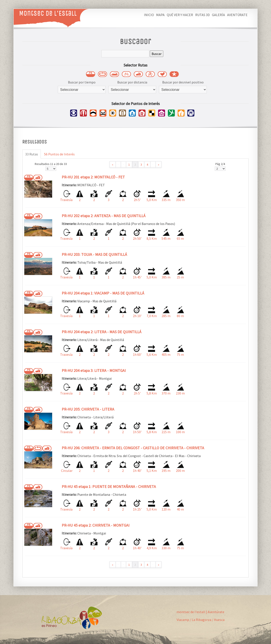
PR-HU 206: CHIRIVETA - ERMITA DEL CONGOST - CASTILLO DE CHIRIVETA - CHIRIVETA (133, 448)
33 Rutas (32, 154)
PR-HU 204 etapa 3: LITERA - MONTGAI (94, 370)
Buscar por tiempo (82, 82)
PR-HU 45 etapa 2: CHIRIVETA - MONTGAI (96, 525)
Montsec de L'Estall (48, 13)
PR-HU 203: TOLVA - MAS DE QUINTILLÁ (94, 254)
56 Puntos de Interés (59, 154)
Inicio (149, 15)
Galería (218, 15)
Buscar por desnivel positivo (183, 82)
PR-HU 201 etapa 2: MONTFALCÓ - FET (93, 177)
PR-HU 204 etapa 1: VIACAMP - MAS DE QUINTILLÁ (103, 293)
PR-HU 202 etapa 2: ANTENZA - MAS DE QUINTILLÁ (104, 216)
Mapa (160, 15)
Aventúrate (237, 15)
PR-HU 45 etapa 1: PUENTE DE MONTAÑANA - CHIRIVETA (109, 487)
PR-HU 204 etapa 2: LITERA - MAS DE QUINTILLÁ (102, 332)
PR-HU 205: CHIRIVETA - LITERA (88, 409)
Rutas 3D (202, 15)
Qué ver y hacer (180, 15)
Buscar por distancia (132, 82)
